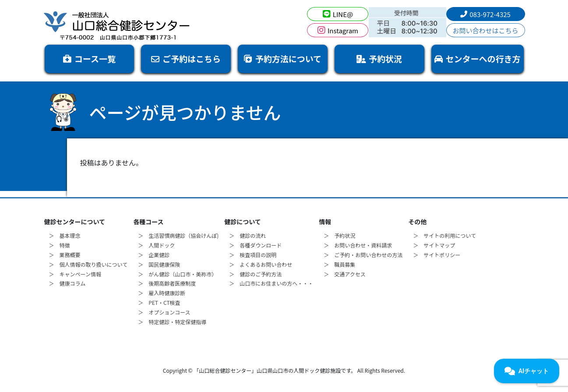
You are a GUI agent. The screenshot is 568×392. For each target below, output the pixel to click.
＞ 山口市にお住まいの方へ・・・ (271, 283)
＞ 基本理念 (65, 235)
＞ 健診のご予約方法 (255, 274)
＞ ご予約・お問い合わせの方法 (363, 255)
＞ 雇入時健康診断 (162, 293)
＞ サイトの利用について (445, 235)
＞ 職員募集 (339, 264)
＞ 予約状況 (339, 235)
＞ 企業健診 (154, 255)
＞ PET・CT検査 (159, 302)
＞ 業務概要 (65, 255)
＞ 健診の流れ (247, 235)
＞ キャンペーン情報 (75, 274)
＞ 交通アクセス (344, 274)
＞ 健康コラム (67, 283)
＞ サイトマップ (434, 245)
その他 (417, 222)
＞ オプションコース (164, 312)
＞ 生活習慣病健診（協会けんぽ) (178, 235)
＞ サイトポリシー (437, 255)
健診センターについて (75, 222)
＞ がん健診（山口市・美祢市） (177, 274)
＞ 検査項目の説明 (253, 255)
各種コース (148, 222)
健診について (243, 222)
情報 (325, 222)
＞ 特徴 (60, 245)
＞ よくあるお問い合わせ (261, 264)
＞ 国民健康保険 (159, 264)
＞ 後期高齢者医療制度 (167, 283)
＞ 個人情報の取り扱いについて (88, 264)
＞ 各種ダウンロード (255, 245)
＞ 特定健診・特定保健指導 (172, 322)
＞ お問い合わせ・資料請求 (358, 245)
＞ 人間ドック (156, 245)
